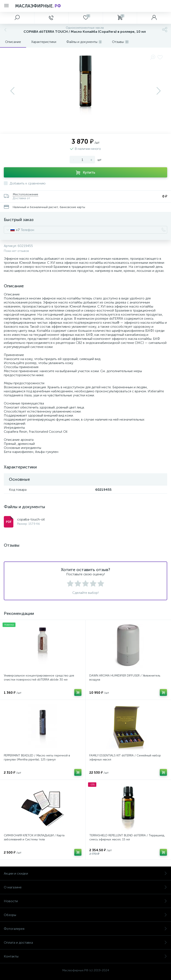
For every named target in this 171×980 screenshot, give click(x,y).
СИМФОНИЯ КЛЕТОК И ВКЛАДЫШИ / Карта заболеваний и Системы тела (34, 837)
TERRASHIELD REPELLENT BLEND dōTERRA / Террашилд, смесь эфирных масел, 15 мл (127, 837)
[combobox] (12, 230)
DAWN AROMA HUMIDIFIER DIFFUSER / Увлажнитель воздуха (125, 678)
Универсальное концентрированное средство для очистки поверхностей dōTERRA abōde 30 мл (39, 678)
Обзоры (85, 915)
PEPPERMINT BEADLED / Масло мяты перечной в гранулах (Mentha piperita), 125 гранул (37, 757)
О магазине (85, 887)
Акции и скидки (85, 873)
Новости (85, 901)
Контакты (85, 956)
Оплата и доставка (85, 942)
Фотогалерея (85, 929)
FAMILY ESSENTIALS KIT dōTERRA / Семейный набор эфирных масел (125, 757)
